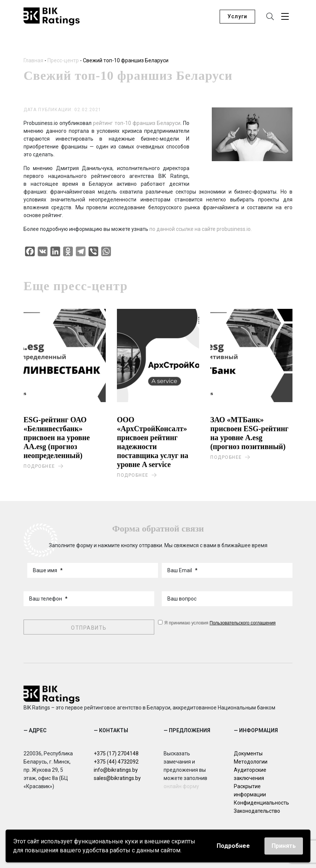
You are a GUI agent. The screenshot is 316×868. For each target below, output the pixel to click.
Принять (284, 846)
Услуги (237, 16)
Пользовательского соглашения (243, 623)
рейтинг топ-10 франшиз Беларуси (136, 123)
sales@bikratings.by (117, 778)
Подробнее (233, 846)
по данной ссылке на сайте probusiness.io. (201, 229)
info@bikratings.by (116, 770)
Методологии (251, 762)
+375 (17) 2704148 (116, 753)
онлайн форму (181, 786)
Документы (248, 753)
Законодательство (257, 811)
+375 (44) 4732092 (116, 762)
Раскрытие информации (250, 790)
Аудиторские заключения (250, 774)
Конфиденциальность (261, 803)
